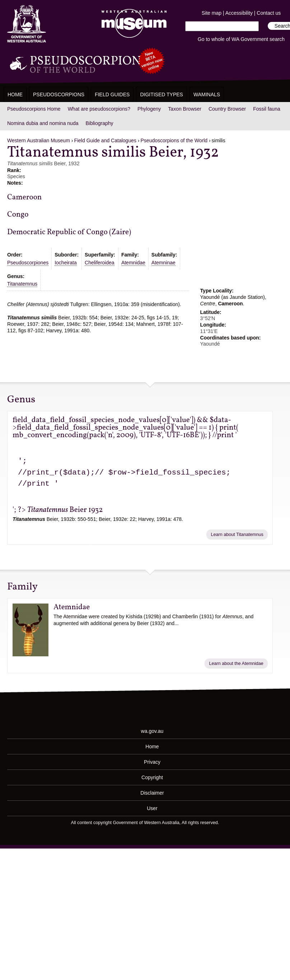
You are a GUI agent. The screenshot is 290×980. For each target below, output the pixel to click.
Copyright (152, 777)
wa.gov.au (152, 731)
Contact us (269, 13)
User (152, 808)
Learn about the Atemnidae (236, 664)
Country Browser (227, 109)
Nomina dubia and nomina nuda (43, 123)
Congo (18, 215)
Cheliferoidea (100, 263)
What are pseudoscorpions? (99, 109)
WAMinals (207, 94)
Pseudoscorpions (59, 94)
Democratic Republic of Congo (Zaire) (69, 232)
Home (15, 94)
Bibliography (99, 123)
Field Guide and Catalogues (105, 140)
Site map (212, 13)
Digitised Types (162, 94)
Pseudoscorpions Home (34, 109)
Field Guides (112, 94)
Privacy (152, 762)
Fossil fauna (266, 109)
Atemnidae (133, 263)
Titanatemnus (22, 284)
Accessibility (239, 13)
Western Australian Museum (132, 24)
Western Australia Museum (27, 24)
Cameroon (24, 197)
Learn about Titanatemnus (237, 535)
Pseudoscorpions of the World (174, 140)
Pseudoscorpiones (28, 263)
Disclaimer (152, 793)
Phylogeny (149, 109)
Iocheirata (66, 263)
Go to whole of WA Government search (241, 39)
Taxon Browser (185, 109)
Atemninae (163, 263)
